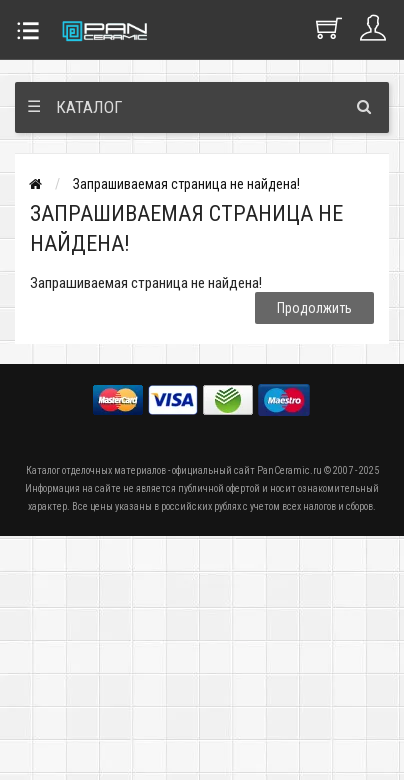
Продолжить (314, 308)
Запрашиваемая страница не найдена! (186, 184)
